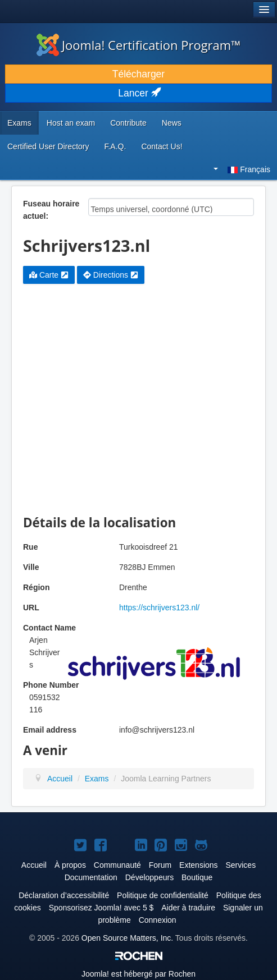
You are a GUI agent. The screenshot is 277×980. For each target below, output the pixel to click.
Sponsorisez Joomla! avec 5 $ (101, 908)
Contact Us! (162, 146)
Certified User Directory (48, 146)
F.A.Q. (115, 146)
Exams (19, 123)
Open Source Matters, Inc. (127, 938)
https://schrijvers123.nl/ (159, 608)
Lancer (138, 93)
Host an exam (71, 123)
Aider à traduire (188, 908)
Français (242, 169)
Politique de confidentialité (163, 895)
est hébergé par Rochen (138, 974)
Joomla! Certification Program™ (138, 45)
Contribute (128, 123)
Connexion (158, 920)
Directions (111, 275)
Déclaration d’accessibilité (64, 895)
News (172, 123)
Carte (49, 275)
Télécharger (138, 74)
